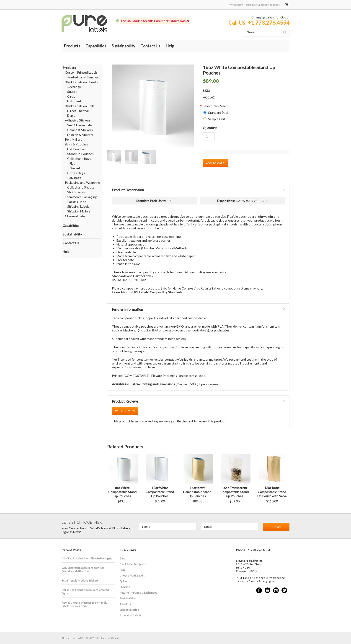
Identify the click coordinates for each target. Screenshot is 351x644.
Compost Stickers (80, 130)
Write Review (125, 411)
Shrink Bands (76, 192)
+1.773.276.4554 (269, 22)
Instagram (276, 590)
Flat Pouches (76, 149)
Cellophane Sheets (81, 187)
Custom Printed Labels (81, 72)
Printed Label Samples (83, 77)
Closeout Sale (75, 216)
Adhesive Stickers (78, 120)
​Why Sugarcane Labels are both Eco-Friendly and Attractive (83, 569)
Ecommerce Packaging (81, 197)
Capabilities (96, 46)
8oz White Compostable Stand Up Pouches (122, 492)
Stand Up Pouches (80, 154)
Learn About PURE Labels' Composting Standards (147, 292)
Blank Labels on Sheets (81, 82)
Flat (72, 163)
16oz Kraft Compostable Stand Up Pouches (197, 492)
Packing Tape (77, 202)
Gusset (75, 168)
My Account (236, 5)
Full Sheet (74, 101)
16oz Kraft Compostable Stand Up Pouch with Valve (272, 492)
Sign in (250, 5)
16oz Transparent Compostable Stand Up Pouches (235, 492)
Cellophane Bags (79, 159)
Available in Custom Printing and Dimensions (143, 384)
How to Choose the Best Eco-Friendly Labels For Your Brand (84, 604)
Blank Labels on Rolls (80, 106)
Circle (71, 96)
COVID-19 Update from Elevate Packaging (87, 558)
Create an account (268, 5)
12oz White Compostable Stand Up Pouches (160, 492)
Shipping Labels (78, 206)
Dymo (71, 115)
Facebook (259, 590)
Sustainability (123, 46)
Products (72, 46)
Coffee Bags (76, 173)
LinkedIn (267, 590)
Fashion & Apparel (80, 135)
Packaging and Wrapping (83, 182)
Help (170, 46)
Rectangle (75, 87)
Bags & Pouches (77, 144)
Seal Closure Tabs (80, 125)
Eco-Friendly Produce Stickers (80, 581)
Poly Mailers (74, 139)
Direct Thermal (78, 111)
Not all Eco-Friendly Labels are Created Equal (85, 592)
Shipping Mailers (79, 211)
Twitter (284, 590)
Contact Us (150, 46)
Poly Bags (74, 178)
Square (72, 92)
